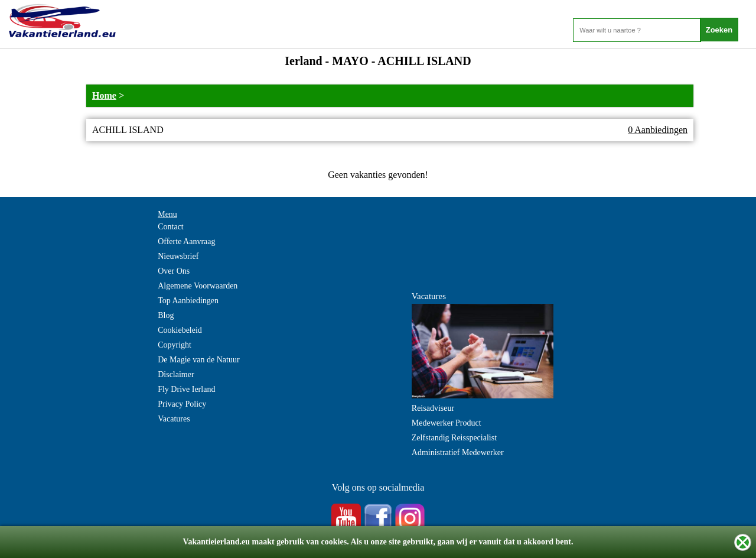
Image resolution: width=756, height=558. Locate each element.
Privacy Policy (182, 404)
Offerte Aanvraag (186, 241)
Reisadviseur (433, 408)
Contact (171, 227)
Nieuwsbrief (178, 256)
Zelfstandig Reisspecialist (454, 438)
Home (104, 95)
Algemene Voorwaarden (198, 286)
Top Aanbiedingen (188, 301)
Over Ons (174, 271)
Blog (166, 315)
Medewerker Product (447, 423)
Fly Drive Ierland (186, 389)
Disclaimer (176, 374)
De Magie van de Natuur (198, 360)
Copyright (175, 345)
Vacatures (174, 419)
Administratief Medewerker (458, 452)
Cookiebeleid (180, 330)
